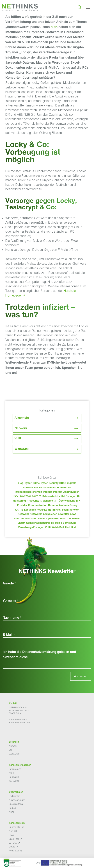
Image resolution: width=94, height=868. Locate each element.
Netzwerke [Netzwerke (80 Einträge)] (36, 514)
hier (54, 27)
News (12, 812)
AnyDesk (13, 831)
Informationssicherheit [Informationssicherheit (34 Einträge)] (28, 492)
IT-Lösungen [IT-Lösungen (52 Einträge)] (69, 497)
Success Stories (16, 804)
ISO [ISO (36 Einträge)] (16, 497)
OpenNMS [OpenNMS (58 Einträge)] (52, 519)
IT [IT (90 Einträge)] (40, 497)
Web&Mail (22, 449)
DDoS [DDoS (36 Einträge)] (63, 483)
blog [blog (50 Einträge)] (21, 483)
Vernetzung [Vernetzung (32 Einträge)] (70, 523)
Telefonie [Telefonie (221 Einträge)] (56, 523)
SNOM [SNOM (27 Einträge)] (21, 523)
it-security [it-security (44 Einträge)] (33, 501)
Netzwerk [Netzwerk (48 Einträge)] (23, 514)
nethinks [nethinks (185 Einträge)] (42, 510)
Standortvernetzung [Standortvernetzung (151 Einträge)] (38, 523)
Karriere (13, 808)
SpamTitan (14, 839)
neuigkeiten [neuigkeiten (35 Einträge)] (50, 514)
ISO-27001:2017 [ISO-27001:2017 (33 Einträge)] (28, 497)
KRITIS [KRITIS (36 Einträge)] (19, 510)
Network (21, 429)
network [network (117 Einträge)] (74, 510)
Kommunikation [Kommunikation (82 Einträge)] (38, 506)
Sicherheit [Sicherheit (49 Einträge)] (74, 519)
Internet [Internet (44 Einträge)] (48, 492)
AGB (11, 773)
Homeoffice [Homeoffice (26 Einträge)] (64, 488)
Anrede (9, 584)
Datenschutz (15, 769)
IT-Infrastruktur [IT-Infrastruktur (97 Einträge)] (51, 497)
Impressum (14, 777)
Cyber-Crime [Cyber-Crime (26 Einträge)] (32, 483)
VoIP (18, 439)
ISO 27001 (14, 781)
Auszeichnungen (17, 800)
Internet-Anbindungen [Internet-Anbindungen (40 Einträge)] (66, 492)
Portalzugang (15, 851)
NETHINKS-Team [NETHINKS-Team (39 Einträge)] (58, 510)
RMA (11, 835)
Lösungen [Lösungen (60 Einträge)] (30, 510)
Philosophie (14, 796)
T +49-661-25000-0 (19, 719)
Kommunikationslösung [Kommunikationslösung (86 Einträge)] (63, 506)
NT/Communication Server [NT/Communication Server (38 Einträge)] (30, 519)
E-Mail (9, 635)
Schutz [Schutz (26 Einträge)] (64, 519)
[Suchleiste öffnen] (80, 7)
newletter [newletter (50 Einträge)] (64, 514)
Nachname (12, 618)
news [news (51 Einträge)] (73, 514)
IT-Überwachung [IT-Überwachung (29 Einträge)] (65, 501)
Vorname (11, 601)
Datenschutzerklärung (39, 652)
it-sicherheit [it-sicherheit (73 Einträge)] (47, 501)
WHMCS (13, 843)
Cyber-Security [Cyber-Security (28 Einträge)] (50, 483)
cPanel (12, 847)
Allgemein (22, 418)
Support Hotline (16, 827)
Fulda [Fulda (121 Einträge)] (42, 488)
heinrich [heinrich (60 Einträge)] (51, 488)
